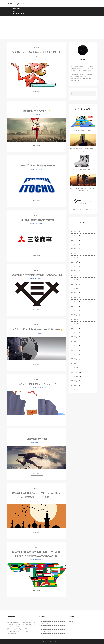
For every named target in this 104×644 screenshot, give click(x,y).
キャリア (30, 60)
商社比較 (32, 169)
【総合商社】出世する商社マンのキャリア (83, 170)
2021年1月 (75, 363)
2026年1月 (75, 236)
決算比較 (37, 169)
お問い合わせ (17, 8)
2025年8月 (75, 244)
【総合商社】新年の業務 (37, 439)
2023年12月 (75, 280)
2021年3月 (75, 359)
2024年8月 (75, 266)
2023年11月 (75, 284)
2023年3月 (75, 306)
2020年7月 (75, 390)
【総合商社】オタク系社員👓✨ (37, 111)
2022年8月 (75, 328)
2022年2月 (75, 350)
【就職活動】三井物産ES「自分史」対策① (83, 209)
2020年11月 (75, 372)
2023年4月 (75, 302)
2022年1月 (75, 355)
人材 (40, 60)
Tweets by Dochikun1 (73, 621)
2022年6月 (75, 337)
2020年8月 (75, 385)
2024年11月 (75, 262)
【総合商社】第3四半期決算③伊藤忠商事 (37, 166)
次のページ (60, 603)
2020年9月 (75, 381)
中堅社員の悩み (35, 60)
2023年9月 (75, 293)
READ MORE (37, 91)
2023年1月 (75, 315)
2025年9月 (75, 240)
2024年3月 (75, 271)
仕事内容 (34, 333)
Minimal (49, 641)
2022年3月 (75, 346)
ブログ (15, 11)
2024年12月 (75, 258)
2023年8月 (75, 297)
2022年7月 (75, 333)
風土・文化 (41, 442)
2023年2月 (75, 311)
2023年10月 (75, 289)
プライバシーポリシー (19, 14)
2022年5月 (75, 341)
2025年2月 (75, 249)
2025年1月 (75, 253)
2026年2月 (75, 231)
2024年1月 (75, 275)
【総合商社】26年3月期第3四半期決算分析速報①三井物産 (37, 275)
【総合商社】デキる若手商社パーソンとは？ (37, 384)
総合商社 (44, 60)
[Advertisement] (52, 27)
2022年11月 (75, 324)
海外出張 (37, 501)
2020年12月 (75, 368)
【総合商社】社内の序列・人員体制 (83, 130)
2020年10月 (75, 377)
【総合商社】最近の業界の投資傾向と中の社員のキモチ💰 (37, 329)
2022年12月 (75, 319)
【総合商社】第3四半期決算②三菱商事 (37, 220)
